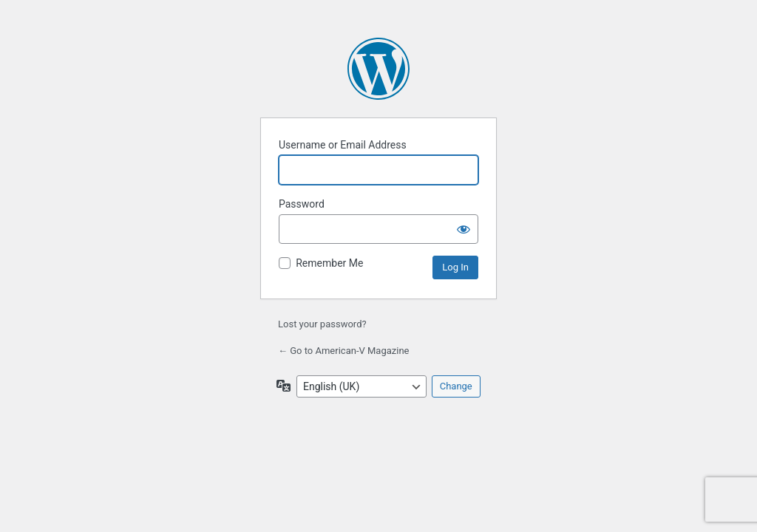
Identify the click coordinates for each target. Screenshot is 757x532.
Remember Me (329, 263)
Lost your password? (322, 324)
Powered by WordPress (378, 69)
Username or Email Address (343, 145)
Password (302, 204)
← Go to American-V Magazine (343, 351)
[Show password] (464, 229)
